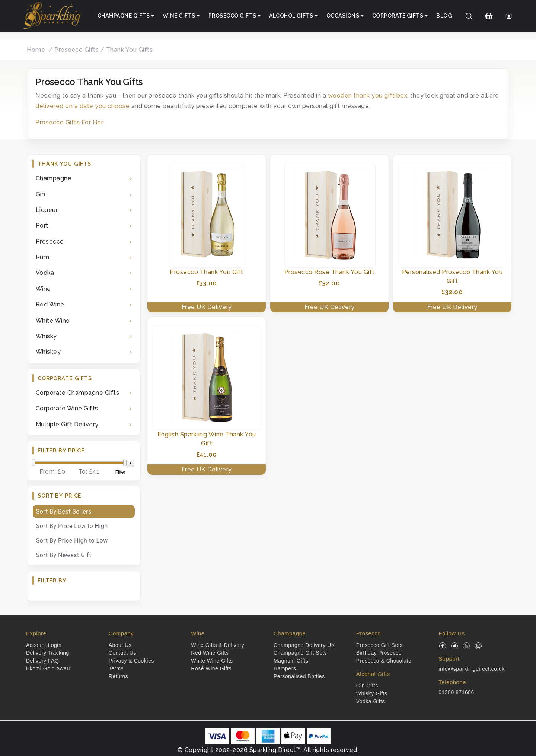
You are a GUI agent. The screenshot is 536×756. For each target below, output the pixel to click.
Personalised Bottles (299, 676)
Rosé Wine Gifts (211, 668)
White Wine (53, 320)
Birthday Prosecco (379, 653)
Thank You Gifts (130, 50)
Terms (116, 668)
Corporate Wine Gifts (67, 408)
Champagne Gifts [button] (124, 16)
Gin (41, 194)
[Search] (469, 16)
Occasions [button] (343, 16)
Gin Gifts (367, 686)
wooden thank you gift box (368, 96)
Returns (119, 676)
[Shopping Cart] (489, 16)
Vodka (45, 273)
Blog (444, 16)
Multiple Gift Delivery (67, 424)
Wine (43, 289)
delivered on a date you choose (82, 106)
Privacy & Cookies (131, 661)
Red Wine (50, 304)
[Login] (509, 16)
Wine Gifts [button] (179, 16)
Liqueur (47, 210)
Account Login (44, 645)
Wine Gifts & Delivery (218, 645)
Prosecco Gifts (76, 50)
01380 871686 (456, 692)
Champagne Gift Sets (300, 653)
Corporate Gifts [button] (398, 16)
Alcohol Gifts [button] (291, 16)
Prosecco (50, 242)
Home (36, 50)
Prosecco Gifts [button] (232, 16)
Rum (43, 257)
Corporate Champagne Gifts (78, 393)
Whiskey (48, 352)
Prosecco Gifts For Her (69, 122)
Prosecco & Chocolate (384, 661)
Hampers (285, 668)
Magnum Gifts (291, 661)
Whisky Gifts (372, 693)
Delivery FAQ (42, 661)
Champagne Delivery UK (304, 645)
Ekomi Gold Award (49, 668)
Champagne (54, 178)
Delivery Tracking (48, 653)
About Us (120, 645)
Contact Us (122, 653)
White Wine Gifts (212, 661)
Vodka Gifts (371, 701)
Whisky (46, 336)
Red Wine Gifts (210, 653)
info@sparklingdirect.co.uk (471, 669)
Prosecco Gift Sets (379, 645)
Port (42, 225)
